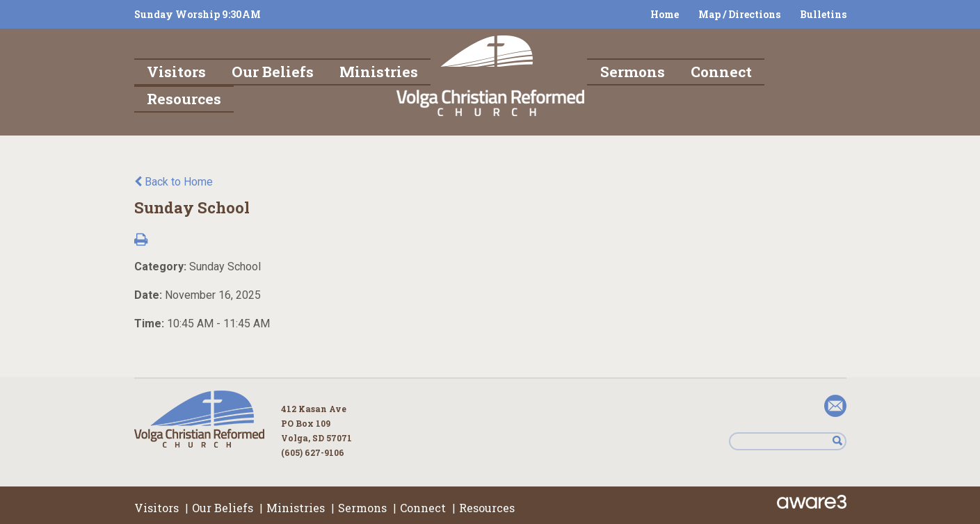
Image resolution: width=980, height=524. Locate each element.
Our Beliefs (223, 508)
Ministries (296, 508)
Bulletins (823, 14)
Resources (487, 508)
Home (665, 14)
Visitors (156, 508)
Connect (423, 508)
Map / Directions (739, 14)
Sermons (362, 508)
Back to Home (174, 182)
